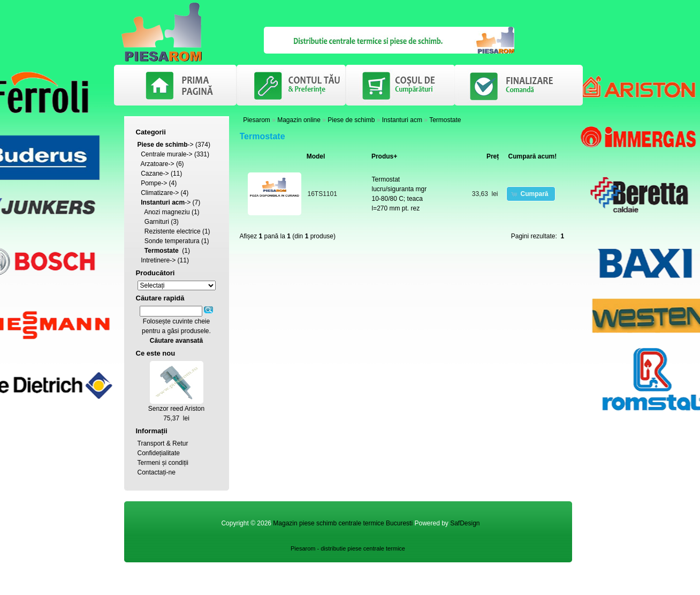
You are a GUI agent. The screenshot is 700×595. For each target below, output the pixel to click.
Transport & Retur (163, 443)
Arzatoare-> (158, 164)
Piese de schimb (351, 120)
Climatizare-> (160, 193)
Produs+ (384, 156)
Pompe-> (154, 183)
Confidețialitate (159, 453)
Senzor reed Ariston (176, 409)
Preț (493, 156)
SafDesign (465, 523)
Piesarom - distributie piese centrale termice (348, 548)
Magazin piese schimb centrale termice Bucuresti (343, 523)
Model (316, 156)
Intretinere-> (158, 260)
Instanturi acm (402, 120)
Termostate (445, 120)
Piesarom (257, 120)
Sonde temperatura (172, 241)
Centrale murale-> (166, 154)
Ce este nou (156, 353)
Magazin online (299, 120)
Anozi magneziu (167, 212)
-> (166, 145)
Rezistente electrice (173, 231)
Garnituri (157, 222)
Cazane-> (155, 174)
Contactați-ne (157, 472)
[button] (531, 194)
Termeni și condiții (163, 463)
